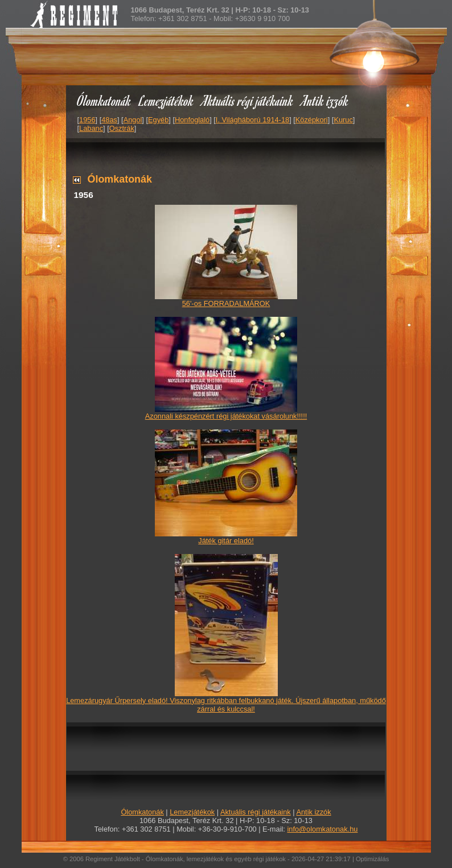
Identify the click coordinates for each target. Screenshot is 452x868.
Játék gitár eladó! (226, 541)
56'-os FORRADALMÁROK (226, 303)
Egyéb (158, 120)
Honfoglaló (192, 120)
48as (109, 120)
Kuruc (343, 120)
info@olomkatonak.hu (322, 829)
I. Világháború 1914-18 (252, 120)
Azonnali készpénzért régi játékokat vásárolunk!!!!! (226, 416)
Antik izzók (325, 100)
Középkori (312, 120)
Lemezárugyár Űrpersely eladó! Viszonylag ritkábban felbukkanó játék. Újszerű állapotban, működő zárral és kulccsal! (226, 705)
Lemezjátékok (167, 100)
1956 (87, 120)
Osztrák (122, 128)
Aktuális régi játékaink (248, 100)
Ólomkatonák (104, 100)
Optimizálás (372, 859)
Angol (133, 120)
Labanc (91, 128)
